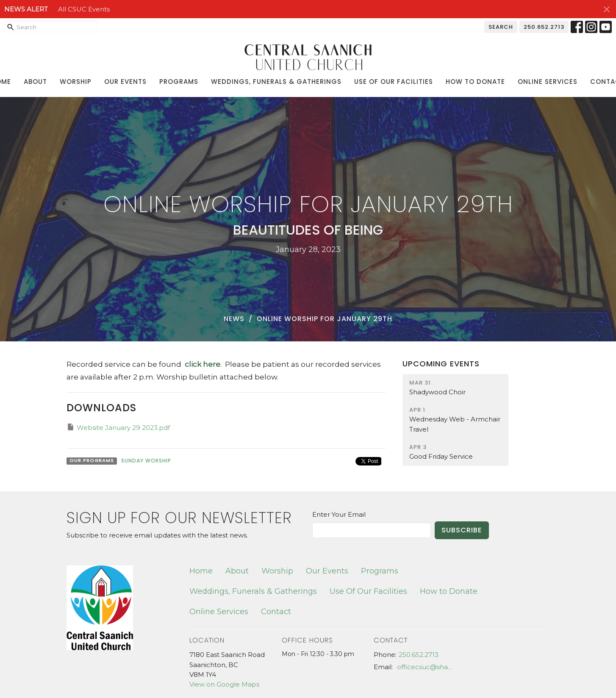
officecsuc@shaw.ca (427, 667)
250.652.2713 (544, 27)
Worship (76, 82)
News (234, 319)
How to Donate (475, 82)
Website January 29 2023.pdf (118, 427)
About (35, 82)
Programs (179, 82)
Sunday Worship (146, 461)
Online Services (548, 82)
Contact (276, 612)
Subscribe (462, 530)
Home (201, 571)
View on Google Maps (224, 684)
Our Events (125, 82)
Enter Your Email (339, 514)
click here (201, 364)
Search (501, 27)
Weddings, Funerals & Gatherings (276, 82)
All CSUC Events (84, 9)
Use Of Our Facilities (394, 82)
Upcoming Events (441, 364)
